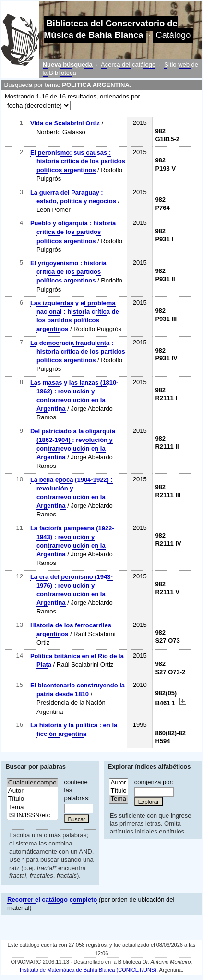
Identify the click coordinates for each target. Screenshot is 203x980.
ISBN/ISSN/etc (32, 815)
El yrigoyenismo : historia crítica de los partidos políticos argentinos (68, 272)
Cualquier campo (32, 783)
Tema (32, 807)
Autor (32, 791)
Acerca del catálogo (128, 65)
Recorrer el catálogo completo (52, 900)
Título (32, 799)
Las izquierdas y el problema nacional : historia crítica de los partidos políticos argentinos (75, 316)
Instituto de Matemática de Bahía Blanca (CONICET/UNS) (88, 970)
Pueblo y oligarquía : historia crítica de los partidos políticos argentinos (73, 232)
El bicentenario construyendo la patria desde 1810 (78, 690)
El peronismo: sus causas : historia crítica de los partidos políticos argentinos (78, 161)
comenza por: (154, 782)
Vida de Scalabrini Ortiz (65, 123)
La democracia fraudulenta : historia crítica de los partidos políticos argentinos (78, 351)
